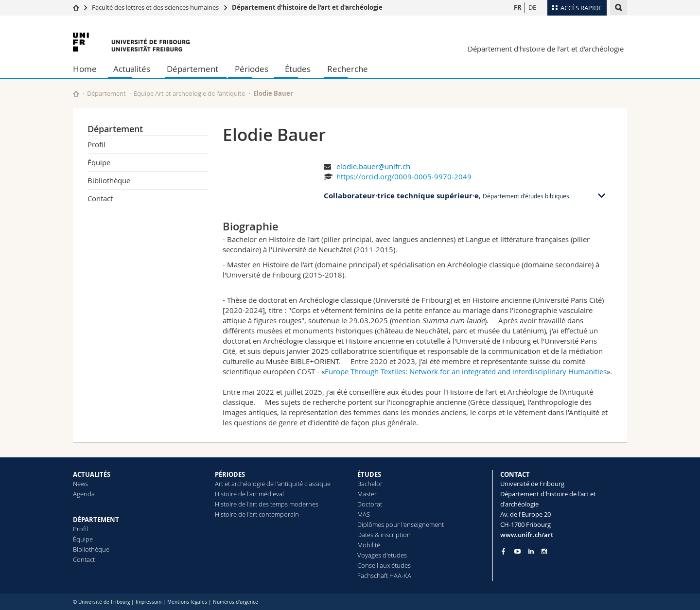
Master (367, 494)
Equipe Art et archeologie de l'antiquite (189, 93)
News (80, 484)
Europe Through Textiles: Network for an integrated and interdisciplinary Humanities (466, 371)
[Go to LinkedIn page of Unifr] (531, 551)
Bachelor (370, 484)
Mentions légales (187, 602)
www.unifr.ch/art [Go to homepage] (527, 535)
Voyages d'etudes (382, 555)
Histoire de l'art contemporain (257, 514)
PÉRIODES (230, 474)
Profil (96, 144)
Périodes (252, 69)
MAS (364, 514)
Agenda (84, 494)
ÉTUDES (369, 474)
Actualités (132, 69)
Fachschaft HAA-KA (384, 575)
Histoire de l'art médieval (249, 494)
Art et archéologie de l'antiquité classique (273, 484)
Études (298, 69)
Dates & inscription (384, 535)
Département (192, 69)
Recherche (348, 69)
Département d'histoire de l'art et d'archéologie (307, 7)
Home (85, 69)
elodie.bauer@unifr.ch (373, 166)
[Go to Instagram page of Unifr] (544, 551)
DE (532, 7)
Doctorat (370, 504)
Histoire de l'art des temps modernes (267, 504)
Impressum (149, 602)
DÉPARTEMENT (96, 520)
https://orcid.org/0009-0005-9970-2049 (404, 176)
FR (518, 7)
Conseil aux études (384, 565)
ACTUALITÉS (92, 474)
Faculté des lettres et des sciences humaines (155, 7)
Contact (100, 198)
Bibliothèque (109, 180)
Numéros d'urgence (236, 602)
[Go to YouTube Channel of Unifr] (517, 551)
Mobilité (369, 545)
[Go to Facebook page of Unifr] (503, 551)
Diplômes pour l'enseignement (401, 524)
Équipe (99, 162)
